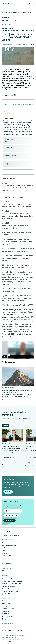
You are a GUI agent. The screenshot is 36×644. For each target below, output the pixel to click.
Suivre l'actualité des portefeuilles (11, 584)
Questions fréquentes (8, 594)
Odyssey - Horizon (7, 556)
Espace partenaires (7, 606)
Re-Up (4, 551)
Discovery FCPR (6, 543)
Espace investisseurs (8, 609)
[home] (5, 3)
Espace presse (6, 611)
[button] (10, 641)
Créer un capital (6, 563)
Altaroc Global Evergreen (9, 545)
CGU (3, 636)
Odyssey (4, 553)
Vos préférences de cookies (9, 638)
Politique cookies (19, 636)
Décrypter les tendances (9, 586)
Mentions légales (9, 636)
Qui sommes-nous (7, 601)
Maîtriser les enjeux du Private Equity (12, 581)
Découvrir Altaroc (7, 589)
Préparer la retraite (7, 568)
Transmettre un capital (8, 566)
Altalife (4, 548)
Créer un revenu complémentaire (11, 571)
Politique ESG (6, 614)
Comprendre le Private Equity (10, 591)
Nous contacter (6, 604)
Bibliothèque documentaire (24, 640)
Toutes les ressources (8, 579)
